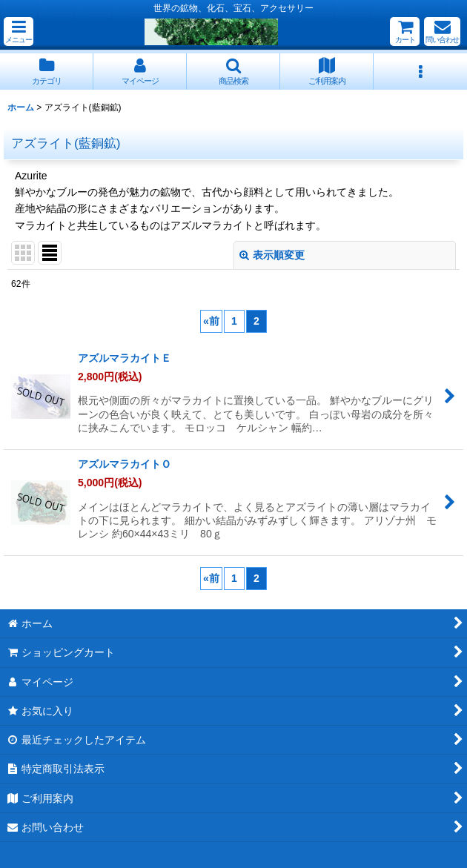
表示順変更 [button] (272, 255)
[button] (19, 32)
